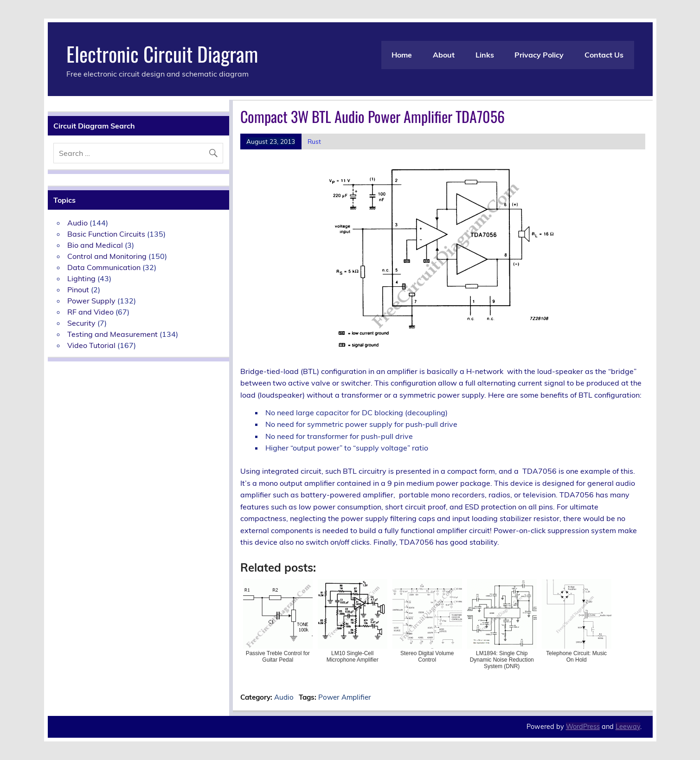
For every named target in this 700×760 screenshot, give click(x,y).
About (444, 55)
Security (81, 323)
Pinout (78, 290)
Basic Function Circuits (106, 234)
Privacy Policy (539, 55)
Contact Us (604, 55)
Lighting (81, 278)
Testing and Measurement (112, 334)
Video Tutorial (91, 345)
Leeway (628, 727)
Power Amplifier (345, 697)
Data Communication (104, 267)
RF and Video (90, 312)
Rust (314, 141)
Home (402, 55)
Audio (284, 697)
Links (485, 55)
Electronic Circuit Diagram (162, 53)
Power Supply (91, 301)
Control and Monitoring (107, 256)
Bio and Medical (95, 245)
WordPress (583, 727)
